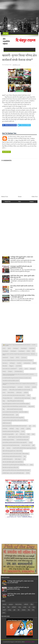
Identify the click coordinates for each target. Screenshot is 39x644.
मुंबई (33, 445)
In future (24, 358)
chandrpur (5, 351)
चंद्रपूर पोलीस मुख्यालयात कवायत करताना (15, 401)
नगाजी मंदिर (5, 429)
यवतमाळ (8, 448)
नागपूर (17, 429)
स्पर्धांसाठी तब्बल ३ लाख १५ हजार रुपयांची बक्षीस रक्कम (13, 473)
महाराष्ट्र (30, 443)
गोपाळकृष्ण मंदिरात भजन (7, 398)
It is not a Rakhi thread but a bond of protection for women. (18, 360)
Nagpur (11, 366)
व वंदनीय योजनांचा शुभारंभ (8, 459)
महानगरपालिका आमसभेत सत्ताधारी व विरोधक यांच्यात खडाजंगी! (15, 443)
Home (20, 197)
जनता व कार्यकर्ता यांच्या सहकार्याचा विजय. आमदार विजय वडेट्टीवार (15, 412)
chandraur (32, 348)
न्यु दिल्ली (28, 429)
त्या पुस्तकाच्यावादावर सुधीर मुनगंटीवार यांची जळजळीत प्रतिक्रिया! (15, 420)
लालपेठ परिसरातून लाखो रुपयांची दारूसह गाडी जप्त (12, 457)
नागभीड (22, 429)
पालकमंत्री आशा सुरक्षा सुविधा (8, 434)
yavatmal (20, 387)
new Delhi (19, 366)
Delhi (28, 351)
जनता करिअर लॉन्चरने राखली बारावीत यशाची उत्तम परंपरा (22, 287)
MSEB (34, 363)
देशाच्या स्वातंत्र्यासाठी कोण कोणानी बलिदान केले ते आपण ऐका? (15, 426)
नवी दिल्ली (12, 429)
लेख (25, 457)
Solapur (10, 371)
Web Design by (11, 642)
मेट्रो (3, 448)
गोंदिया (28, 395)
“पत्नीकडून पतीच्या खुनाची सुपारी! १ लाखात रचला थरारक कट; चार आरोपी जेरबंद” (22, 258)
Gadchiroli (5, 358)
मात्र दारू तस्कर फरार (26, 445)
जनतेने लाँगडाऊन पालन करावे (8, 415)
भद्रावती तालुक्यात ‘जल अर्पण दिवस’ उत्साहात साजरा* (19, 437)
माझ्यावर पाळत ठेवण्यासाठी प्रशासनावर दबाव (11, 445)
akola (9, 348)
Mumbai (5, 366)
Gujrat (12, 358)
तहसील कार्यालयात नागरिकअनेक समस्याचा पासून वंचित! (13, 418)
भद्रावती (4, 437)
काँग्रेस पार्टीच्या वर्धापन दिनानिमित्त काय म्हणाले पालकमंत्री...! (20, 390)
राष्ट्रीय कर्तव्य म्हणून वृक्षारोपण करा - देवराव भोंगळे (12, 451)
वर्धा (24, 459)
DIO (33, 351)
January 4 (5, 363)
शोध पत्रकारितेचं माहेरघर (6, 41)
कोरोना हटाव (19, 393)
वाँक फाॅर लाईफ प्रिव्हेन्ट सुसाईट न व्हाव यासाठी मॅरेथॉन (13, 462)
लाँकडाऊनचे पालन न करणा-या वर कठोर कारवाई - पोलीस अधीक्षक (16, 454)
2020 (4, 348)
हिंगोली (28, 473)
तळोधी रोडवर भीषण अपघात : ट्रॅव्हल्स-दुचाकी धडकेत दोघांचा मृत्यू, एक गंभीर (22, 277)
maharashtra (27, 363)
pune (26, 369)
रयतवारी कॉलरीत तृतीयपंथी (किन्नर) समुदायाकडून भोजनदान (24, 448)
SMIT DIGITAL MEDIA (30, 642)
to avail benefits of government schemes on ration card (17, 378)
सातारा (31, 465)
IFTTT (18, 358)
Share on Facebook (9, 125)
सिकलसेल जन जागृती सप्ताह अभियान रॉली (10, 468)
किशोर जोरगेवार (11, 393)
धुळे (30, 426)
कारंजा (4, 393)
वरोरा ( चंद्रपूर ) (18, 459)
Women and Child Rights (9, 387)
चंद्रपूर (4, 401)
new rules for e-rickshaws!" (10, 369)
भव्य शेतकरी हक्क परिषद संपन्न (22, 440)
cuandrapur (21, 351)
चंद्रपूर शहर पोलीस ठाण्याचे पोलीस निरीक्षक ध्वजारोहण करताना (14, 407)
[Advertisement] (19, 16)
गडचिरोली (26, 393)
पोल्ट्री (28, 434)
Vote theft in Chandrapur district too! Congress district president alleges (19, 384)
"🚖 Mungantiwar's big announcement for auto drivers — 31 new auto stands (19, 345)
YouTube (27, 387)
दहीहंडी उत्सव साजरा (7, 423)
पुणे (17, 434)
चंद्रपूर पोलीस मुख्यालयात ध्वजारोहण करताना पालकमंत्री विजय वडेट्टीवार (16, 404)
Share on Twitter (24, 125)
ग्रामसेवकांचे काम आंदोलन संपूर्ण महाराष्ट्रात (22, 398)
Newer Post (5, 197)
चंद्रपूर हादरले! (31, 407)
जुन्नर (17, 415)
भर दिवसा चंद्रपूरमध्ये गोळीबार (8, 440)
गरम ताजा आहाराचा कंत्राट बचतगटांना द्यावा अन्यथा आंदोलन (14, 395)
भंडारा (33, 434)
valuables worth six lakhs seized (11, 381)
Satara (4, 371)
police (21, 369)
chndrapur (13, 351)
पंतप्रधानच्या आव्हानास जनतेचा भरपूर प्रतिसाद (11, 432)
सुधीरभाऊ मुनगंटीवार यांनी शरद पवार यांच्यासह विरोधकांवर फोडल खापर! (16, 470)
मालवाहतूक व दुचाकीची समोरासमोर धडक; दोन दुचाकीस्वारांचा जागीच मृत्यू (21, 267)
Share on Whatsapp (9, 129)
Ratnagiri (32, 369)
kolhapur (12, 363)
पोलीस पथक (22, 434)
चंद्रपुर (34, 398)
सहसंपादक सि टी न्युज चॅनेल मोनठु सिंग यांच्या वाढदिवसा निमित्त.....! (15, 465)
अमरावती (34, 387)
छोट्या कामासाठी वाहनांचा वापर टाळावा (14, 409)
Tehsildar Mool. (19, 371)
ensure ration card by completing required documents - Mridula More (19, 354)
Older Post (35, 197)
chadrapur (16, 348)
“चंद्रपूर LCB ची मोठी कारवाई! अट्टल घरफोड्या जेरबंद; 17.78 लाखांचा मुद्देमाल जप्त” (22, 296)
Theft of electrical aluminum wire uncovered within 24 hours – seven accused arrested (19, 375)
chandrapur (24, 348)
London (19, 363)
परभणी (23, 432)
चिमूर (4, 409)
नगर (34, 426)
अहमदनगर (5, 390)
